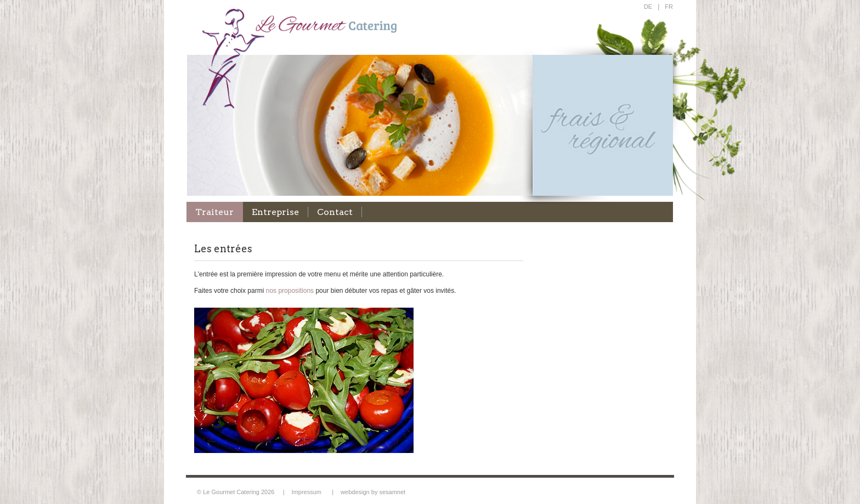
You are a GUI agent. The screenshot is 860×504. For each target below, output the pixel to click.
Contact (335, 212)
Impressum (307, 492)
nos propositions (290, 291)
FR (669, 7)
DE (648, 7)
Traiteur (214, 212)
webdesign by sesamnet (373, 492)
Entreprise (275, 212)
